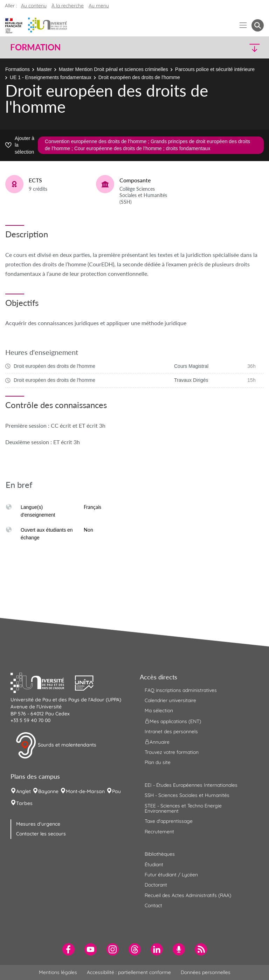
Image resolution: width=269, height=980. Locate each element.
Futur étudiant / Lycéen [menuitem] (171, 875)
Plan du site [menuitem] (158, 762)
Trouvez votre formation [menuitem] (172, 752)
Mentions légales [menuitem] (58, 972)
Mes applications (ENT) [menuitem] (173, 721)
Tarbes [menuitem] (24, 803)
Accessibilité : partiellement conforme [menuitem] (129, 972)
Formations (18, 69)
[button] (233, 47)
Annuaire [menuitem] (157, 742)
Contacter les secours (41, 834)
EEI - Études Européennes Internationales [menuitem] (191, 785)
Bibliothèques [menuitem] (160, 854)
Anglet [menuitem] (23, 791)
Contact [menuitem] (153, 905)
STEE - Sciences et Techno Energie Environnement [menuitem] (183, 808)
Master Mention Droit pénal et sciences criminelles (113, 69)
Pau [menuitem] (116, 791)
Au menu (99, 6)
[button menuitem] (258, 25)
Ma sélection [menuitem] (159, 710)
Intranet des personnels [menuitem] (171, 731)
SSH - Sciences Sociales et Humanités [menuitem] (187, 795)
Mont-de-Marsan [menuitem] (85, 791)
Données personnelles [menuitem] (206, 972)
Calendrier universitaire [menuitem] (170, 700)
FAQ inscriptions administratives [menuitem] (181, 690)
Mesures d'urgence (38, 824)
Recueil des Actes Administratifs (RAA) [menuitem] (188, 895)
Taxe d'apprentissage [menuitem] (169, 821)
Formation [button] (35, 47)
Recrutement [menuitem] (159, 832)
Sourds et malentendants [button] (56, 745)
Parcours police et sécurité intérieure (215, 69)
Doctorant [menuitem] (156, 885)
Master (44, 69)
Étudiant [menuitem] (154, 864)
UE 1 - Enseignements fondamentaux (51, 77)
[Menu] (243, 25)
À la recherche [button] (68, 6)
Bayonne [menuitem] (48, 791)
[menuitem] (68, 949)
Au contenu (34, 6)
